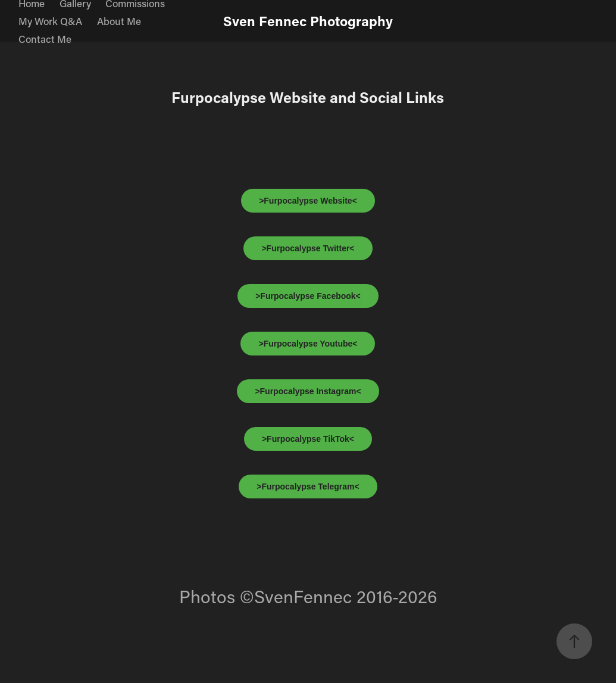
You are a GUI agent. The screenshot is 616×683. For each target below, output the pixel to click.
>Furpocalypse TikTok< (308, 439)
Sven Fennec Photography (308, 21)
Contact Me (45, 39)
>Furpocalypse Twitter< (308, 248)
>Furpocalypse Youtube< (308, 344)
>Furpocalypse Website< (308, 201)
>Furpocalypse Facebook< (308, 296)
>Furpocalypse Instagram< (308, 391)
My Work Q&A (50, 21)
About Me (119, 21)
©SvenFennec (296, 596)
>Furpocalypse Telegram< (308, 486)
